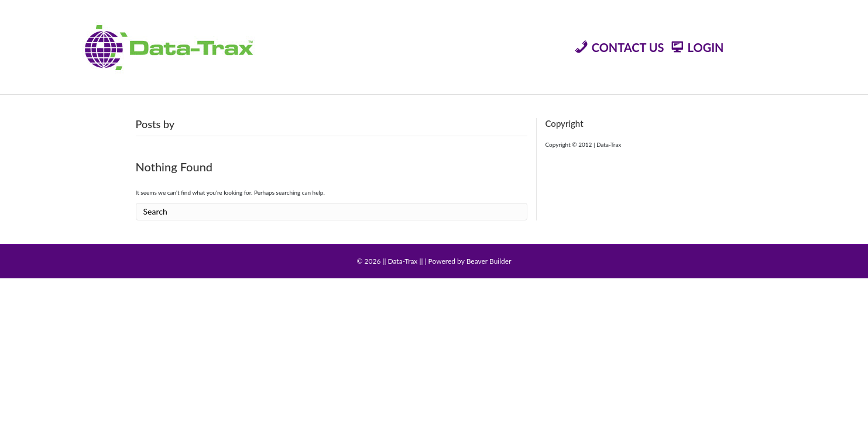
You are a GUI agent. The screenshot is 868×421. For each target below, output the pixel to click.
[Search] (332, 212)
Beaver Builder (489, 261)
